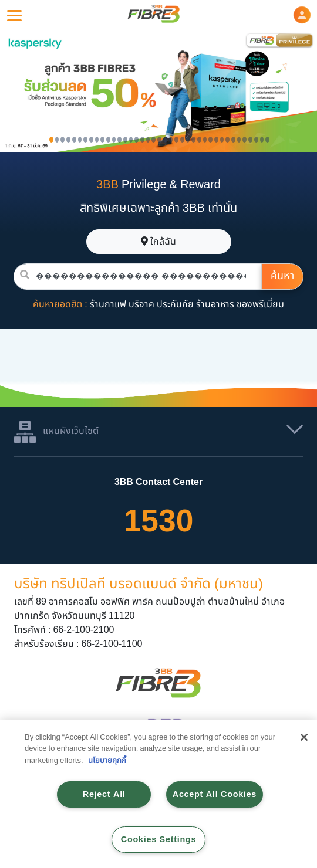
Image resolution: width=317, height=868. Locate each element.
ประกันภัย (175, 304)
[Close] (304, 737)
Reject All (104, 794)
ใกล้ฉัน (158, 242)
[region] (158, 794)
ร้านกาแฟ (108, 304)
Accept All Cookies (215, 794)
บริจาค (141, 304)
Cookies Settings (158, 840)
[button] (302, 15)
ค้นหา (282, 276)
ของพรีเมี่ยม (260, 304)
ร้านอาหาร (215, 304)
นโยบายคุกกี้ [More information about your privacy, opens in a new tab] (107, 761)
